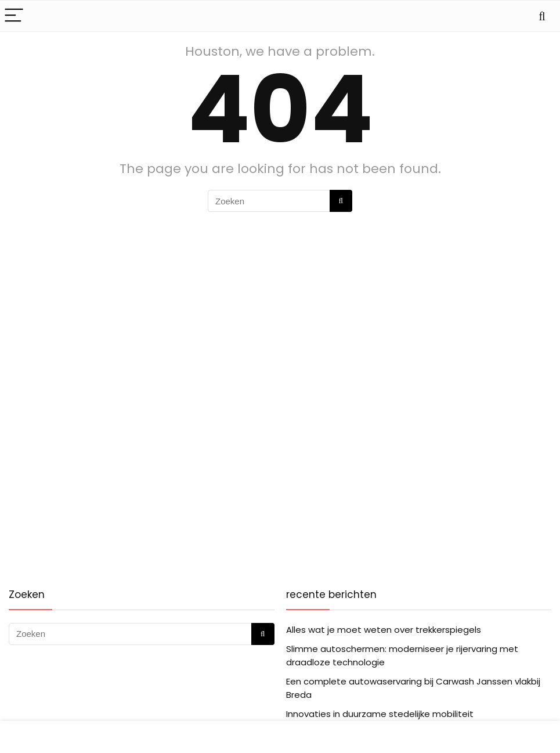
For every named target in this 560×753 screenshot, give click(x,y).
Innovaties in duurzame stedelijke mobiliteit (380, 714)
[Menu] (14, 16)
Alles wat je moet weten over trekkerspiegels (384, 630)
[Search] (542, 16)
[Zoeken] (341, 201)
